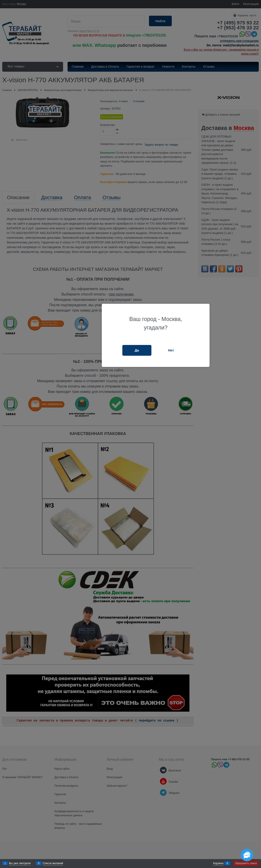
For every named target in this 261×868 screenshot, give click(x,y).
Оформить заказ (246, 863)
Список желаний (53, 863)
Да (137, 350)
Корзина (218, 863)
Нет (171, 350)
